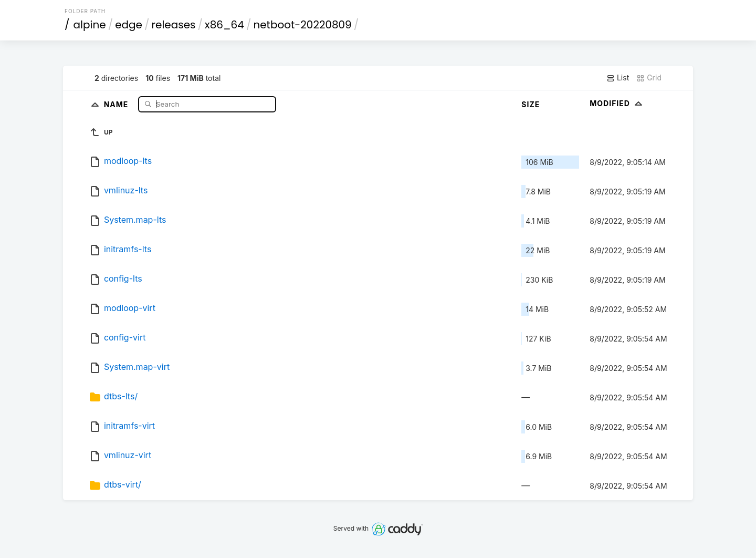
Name (117, 104)
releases (174, 25)
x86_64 (224, 25)
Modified (617, 103)
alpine (90, 25)
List (618, 78)
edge (129, 25)
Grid (649, 78)
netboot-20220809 (302, 25)
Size (531, 104)
